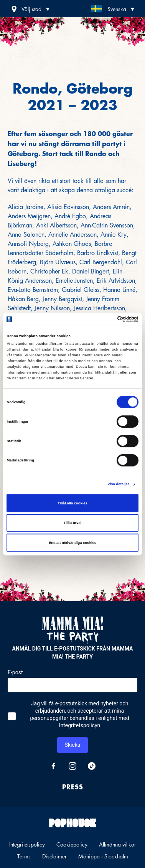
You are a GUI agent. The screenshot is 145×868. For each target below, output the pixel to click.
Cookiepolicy (72, 844)
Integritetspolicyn (80, 725)
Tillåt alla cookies (72, 503)
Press (73, 787)
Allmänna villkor (118, 844)
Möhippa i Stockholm (103, 856)
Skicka (73, 745)
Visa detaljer (118, 484)
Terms (24, 856)
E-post (15, 672)
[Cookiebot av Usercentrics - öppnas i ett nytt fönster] (105, 319)
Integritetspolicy (27, 844)
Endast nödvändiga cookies (72, 543)
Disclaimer (54, 856)
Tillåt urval (73, 523)
